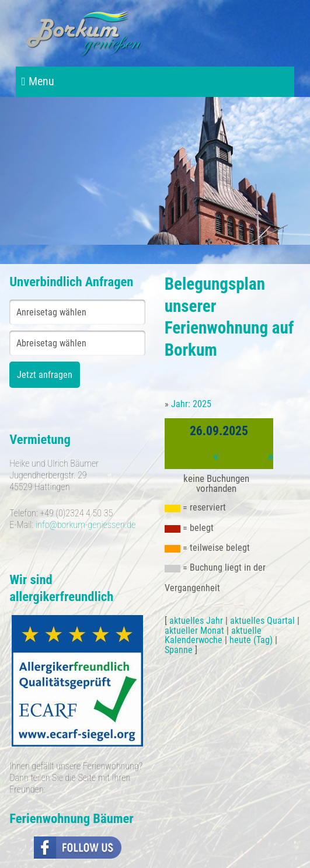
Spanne (179, 650)
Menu (38, 81)
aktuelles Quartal (262, 621)
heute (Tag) (251, 640)
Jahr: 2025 (191, 404)
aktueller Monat (194, 631)
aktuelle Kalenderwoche (213, 635)
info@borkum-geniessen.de (86, 525)
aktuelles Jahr (196, 621)
